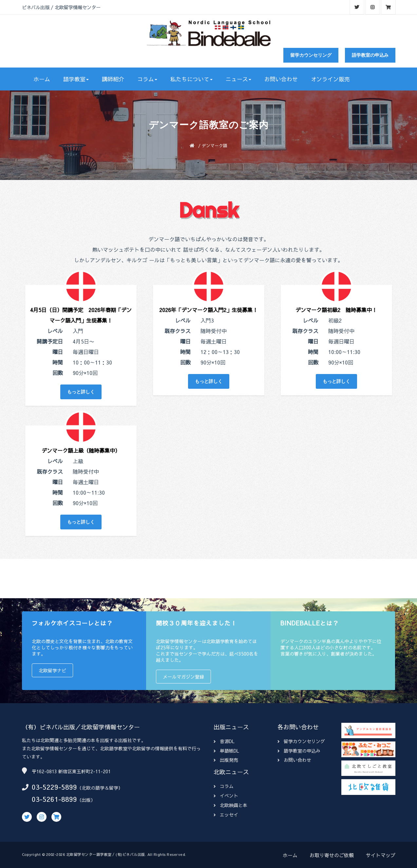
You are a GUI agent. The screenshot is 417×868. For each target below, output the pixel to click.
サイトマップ (381, 855)
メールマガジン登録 (183, 677)
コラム (224, 786)
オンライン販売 (330, 79)
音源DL (224, 741)
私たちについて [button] (191, 79)
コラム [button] (147, 79)
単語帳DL (226, 751)
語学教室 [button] (76, 79)
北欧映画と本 (230, 805)
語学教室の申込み (370, 55)
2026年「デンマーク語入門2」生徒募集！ (208, 310)
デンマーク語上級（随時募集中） (81, 450)
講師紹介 (113, 79)
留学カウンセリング (311, 55)
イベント (226, 796)
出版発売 (226, 760)
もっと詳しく (81, 392)
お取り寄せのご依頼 (332, 855)
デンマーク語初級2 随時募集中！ (336, 310)
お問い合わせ (281, 79)
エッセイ (226, 815)
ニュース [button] (238, 79)
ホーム (42, 79)
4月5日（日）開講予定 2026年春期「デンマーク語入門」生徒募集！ (81, 315)
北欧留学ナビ (52, 670)
